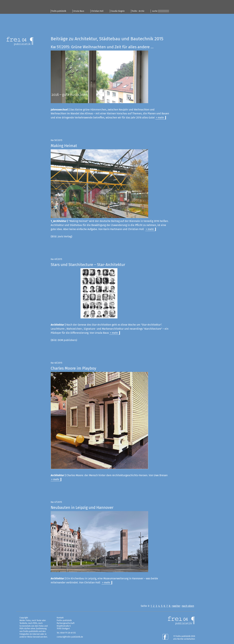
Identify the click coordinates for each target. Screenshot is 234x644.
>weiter (176, 606)
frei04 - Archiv (138, 11)
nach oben (188, 606)
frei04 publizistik (59, 11)
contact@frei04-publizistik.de (70, 637)
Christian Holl (97, 11)
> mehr (160, 118)
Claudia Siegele (118, 11)
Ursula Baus (79, 11)
